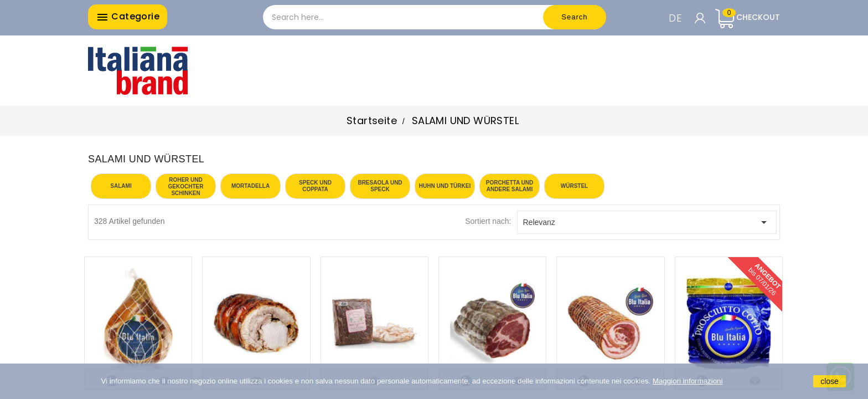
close (830, 381)
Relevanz (647, 222)
